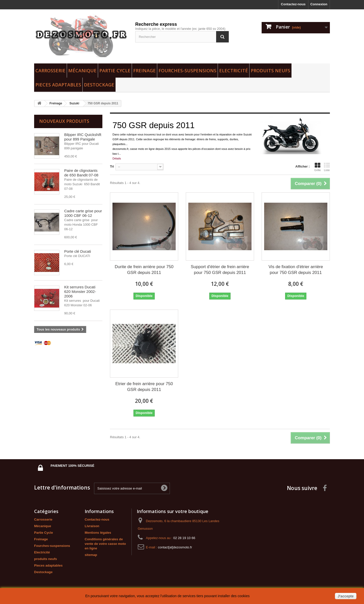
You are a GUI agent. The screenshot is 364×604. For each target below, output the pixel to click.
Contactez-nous (293, 4)
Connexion (319, 4)
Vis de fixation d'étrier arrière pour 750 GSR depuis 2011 (296, 270)
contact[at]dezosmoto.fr (175, 547)
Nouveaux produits (64, 121)
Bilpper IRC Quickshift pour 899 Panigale (83, 137)
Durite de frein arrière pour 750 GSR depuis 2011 (144, 270)
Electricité (234, 71)
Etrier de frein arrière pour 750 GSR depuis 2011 (144, 387)
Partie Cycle (115, 71)
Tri (112, 166)
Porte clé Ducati (78, 251)
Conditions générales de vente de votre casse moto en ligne (105, 544)
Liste (327, 167)
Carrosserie (50, 71)
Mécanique (82, 71)
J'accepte (346, 596)
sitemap (91, 555)
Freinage (144, 71)
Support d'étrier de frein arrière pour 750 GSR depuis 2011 (220, 270)
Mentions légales (98, 533)
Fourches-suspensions (187, 71)
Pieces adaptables (58, 85)
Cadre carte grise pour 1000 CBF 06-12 (83, 213)
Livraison (92, 526)
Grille (317, 167)
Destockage (99, 85)
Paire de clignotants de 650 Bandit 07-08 (81, 173)
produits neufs (270, 71)
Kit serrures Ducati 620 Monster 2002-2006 (80, 292)
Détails (117, 158)
